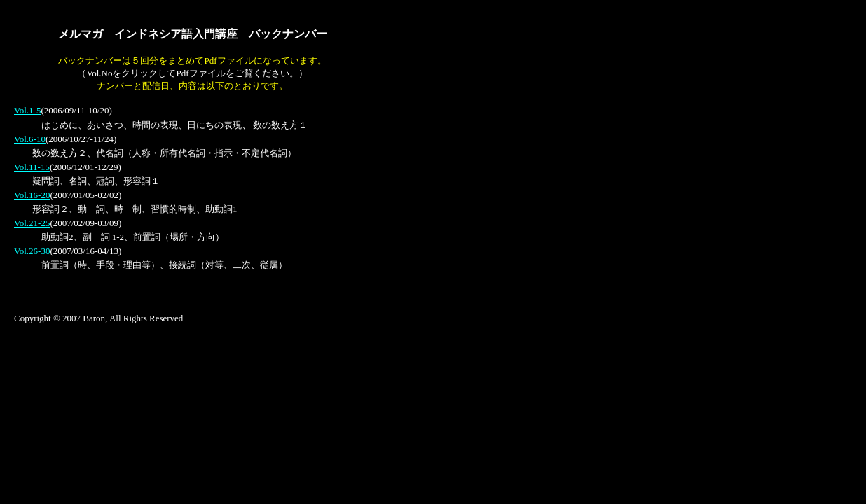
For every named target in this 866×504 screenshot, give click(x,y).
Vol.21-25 (32, 223)
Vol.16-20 (32, 195)
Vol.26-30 (32, 251)
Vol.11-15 (32, 167)
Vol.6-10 (30, 139)
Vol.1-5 (27, 110)
